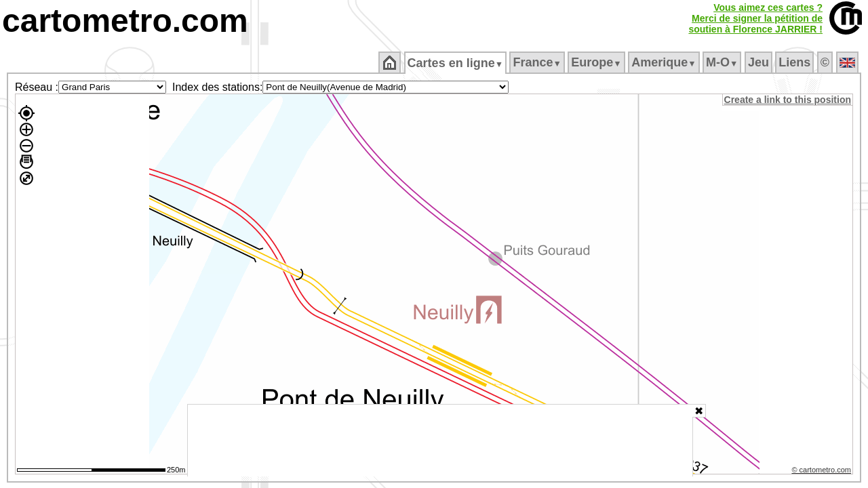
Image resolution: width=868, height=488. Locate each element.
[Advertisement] (440, 441)
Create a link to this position (788, 100)
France (538, 62)
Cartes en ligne (456, 63)
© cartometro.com (823, 472)
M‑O (723, 62)
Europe (597, 62)
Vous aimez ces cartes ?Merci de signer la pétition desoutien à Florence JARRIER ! (755, 18)
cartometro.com (125, 21)
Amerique (665, 62)
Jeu (759, 62)
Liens (796, 62)
